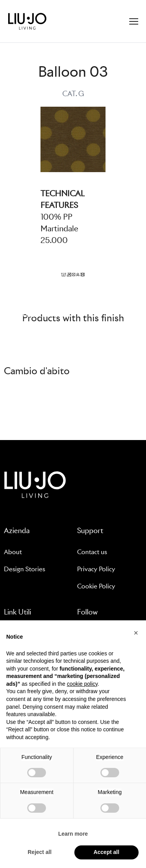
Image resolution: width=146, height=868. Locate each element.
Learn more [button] (73, 834)
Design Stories (25, 569)
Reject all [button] (40, 852)
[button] (136, 633)
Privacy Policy (96, 569)
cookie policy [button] (82, 684)
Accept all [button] (106, 852)
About (13, 552)
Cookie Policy (96, 586)
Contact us (92, 552)
